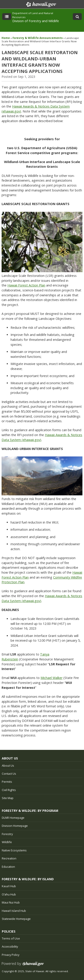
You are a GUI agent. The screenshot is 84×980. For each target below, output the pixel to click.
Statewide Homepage (16, 919)
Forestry (7, 834)
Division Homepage (15, 826)
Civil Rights (9, 790)
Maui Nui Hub (11, 902)
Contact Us (9, 774)
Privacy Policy (11, 955)
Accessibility (10, 946)
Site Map (8, 798)
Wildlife (7, 842)
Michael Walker (52, 678)
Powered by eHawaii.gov (23, 966)
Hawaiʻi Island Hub (14, 911)
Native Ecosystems (14, 850)
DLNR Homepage (13, 818)
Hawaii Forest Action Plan (26, 285)
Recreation (9, 858)
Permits (7, 782)
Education (8, 867)
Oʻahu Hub (9, 894)
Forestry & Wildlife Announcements (38, 38)
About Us (8, 766)
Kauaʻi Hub (9, 886)
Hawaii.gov (41, 4)
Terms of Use (11, 938)
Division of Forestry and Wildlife (36, 21)
